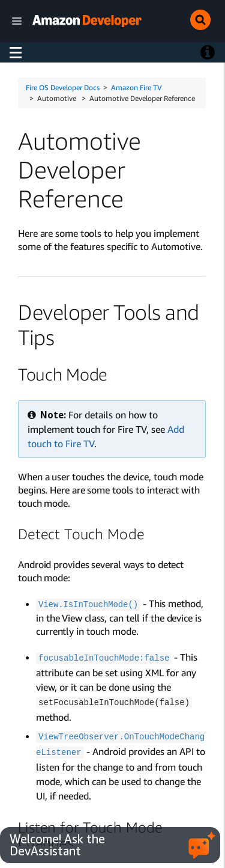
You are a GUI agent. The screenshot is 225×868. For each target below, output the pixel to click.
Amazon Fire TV (136, 87)
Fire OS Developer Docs (63, 87)
